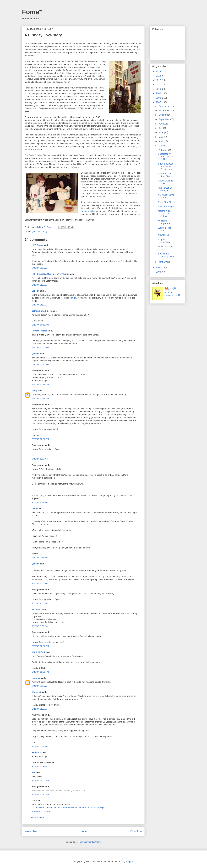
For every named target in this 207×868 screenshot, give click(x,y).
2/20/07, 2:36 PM (40, 558)
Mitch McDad (38, 652)
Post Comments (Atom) (90, 842)
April (161, 141)
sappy (44, 231)
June (161, 132)
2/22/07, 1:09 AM (40, 766)
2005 (159, 272)
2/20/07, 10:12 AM (40, 325)
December (164, 106)
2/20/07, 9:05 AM (40, 268)
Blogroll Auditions (164, 241)
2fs (33, 772)
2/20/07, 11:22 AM (40, 348)
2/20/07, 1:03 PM (40, 459)
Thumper (36, 752)
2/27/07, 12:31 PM (40, 794)
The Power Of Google (165, 189)
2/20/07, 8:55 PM (40, 626)
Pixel (34, 509)
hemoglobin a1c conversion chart (62, 807)
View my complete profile (173, 294)
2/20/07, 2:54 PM (40, 583)
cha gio (73, 298)
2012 (159, 80)
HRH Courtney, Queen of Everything (50, 274)
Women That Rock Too (164, 175)
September (164, 119)
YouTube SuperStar (164, 222)
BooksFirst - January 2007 (166, 255)
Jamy (35, 391)
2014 (159, 71)
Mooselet (36, 692)
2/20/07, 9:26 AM (40, 285)
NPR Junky (37, 245)
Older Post (136, 831)
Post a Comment (36, 818)
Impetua (36, 678)
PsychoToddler (39, 331)
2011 (159, 85)
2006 (159, 267)
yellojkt (35, 291)
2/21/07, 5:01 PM (40, 746)
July (161, 128)
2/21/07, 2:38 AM (40, 686)
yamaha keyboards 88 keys (91, 807)
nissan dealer (38, 807)
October (163, 115)
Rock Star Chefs (166, 202)
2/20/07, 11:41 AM (40, 365)
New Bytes (163, 235)
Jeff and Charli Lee (41, 311)
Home (84, 831)
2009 (159, 93)
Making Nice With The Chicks (164, 214)
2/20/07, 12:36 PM (40, 439)
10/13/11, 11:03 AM (41, 811)
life (39, 231)
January (163, 262)
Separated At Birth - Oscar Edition (166, 157)
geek (34, 231)
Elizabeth (36, 609)
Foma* (32, 12)
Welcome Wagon (167, 207)
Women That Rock (164, 229)
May (161, 137)
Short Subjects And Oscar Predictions (165, 166)
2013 (159, 76)
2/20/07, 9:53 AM (40, 305)
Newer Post (31, 831)
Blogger (129, 862)
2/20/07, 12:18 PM (40, 385)
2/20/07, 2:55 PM (40, 603)
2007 (159, 102)
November (164, 110)
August (162, 124)
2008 (159, 98)
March (162, 146)
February (163, 150)
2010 (159, 89)
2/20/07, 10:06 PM (40, 646)
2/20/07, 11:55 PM (40, 672)
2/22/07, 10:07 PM (40, 780)
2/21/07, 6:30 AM (40, 709)
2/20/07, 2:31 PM (40, 502)
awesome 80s (87, 211)
